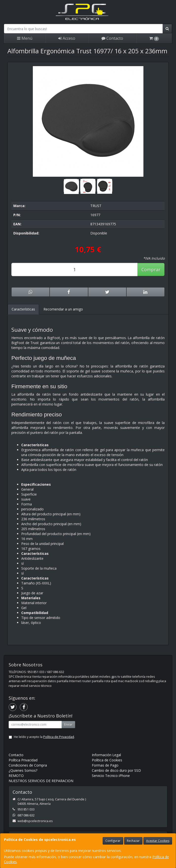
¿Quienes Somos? (23, 770)
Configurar (113, 841)
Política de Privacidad (59, 737)
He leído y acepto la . (44, 737)
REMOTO (16, 776)
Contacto (112, 38)
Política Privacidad (23, 760)
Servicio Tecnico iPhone (111, 776)
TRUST (96, 206)
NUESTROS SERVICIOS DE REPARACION (41, 781)
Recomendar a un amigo (63, 309)
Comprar (151, 270)
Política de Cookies (107, 760)
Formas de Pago (105, 765)
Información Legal (106, 755)
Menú (25, 38)
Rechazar (133, 841)
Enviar (68, 724)
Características (23, 309)
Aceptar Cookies (158, 841)
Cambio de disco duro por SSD (116, 770)
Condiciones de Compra (28, 765)
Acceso (67, 38)
